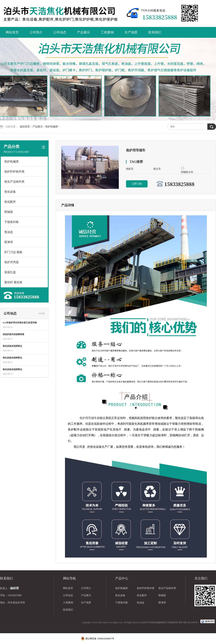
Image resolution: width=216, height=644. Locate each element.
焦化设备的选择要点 (12, 346)
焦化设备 (10, 192)
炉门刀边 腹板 (13, 252)
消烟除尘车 (187, 172)
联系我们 (155, 32)
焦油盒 (9, 232)
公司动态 (60, 32)
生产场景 (131, 32)
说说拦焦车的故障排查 (13, 334)
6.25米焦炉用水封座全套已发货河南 (20, 323)
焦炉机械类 (52, 127)
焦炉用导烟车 (88, 418)
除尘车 (157, 169)
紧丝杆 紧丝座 (13, 282)
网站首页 (12, 32)
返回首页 (25, 127)
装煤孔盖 (10, 272)
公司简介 (36, 32)
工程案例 (107, 32)
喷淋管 (9, 242)
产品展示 (84, 32)
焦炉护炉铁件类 (14, 172)
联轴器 (9, 212)
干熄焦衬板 (12, 222)
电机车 (130, 169)
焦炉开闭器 (12, 262)
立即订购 (137, 184)
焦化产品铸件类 (14, 182)
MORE (42, 313)
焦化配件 (10, 202)
